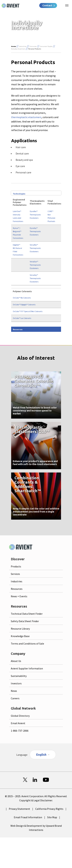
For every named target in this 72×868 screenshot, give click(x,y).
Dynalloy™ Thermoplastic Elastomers (35, 231)
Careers (15, 698)
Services (15, 574)
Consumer (33, 46)
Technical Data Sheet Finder (27, 614)
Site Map (52, 817)
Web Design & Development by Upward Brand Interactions (36, 828)
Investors (16, 683)
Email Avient (18, 723)
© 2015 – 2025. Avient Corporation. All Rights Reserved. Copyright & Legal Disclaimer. (36, 798)
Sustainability (19, 676)
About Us (16, 661)
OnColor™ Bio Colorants (22, 298)
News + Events (19, 596)
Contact (47, 5)
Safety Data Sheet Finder (25, 621)
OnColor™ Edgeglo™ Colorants (24, 305)
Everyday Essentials (18, 49)
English (41, 755)
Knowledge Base (20, 636)
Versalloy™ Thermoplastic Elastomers (35, 278)
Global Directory (20, 716)
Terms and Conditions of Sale (27, 644)
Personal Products (35, 49)
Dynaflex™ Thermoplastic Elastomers (35, 215)
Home (14, 46)
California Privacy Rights (49, 809)
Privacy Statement (19, 809)
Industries (23, 46)
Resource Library (20, 629)
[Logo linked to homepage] (11, 6)
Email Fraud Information (28, 817)
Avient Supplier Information (27, 668)
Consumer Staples (46, 46)
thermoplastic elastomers (26, 117)
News (14, 691)
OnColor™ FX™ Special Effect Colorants (28, 311)
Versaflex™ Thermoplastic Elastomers (35, 248)
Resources (17, 589)
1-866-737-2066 (20, 731)
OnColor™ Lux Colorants (22, 318)
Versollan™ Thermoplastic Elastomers (35, 265)
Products (16, 566)
